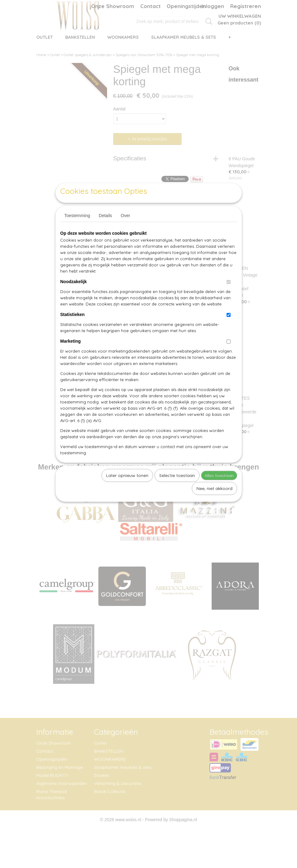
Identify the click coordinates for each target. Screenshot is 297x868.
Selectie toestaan (177, 490)
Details (105, 230)
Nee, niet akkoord (214, 503)
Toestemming (77, 230)
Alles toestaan (219, 490)
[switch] (229, 296)
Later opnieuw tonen (127, 490)
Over (125, 230)
